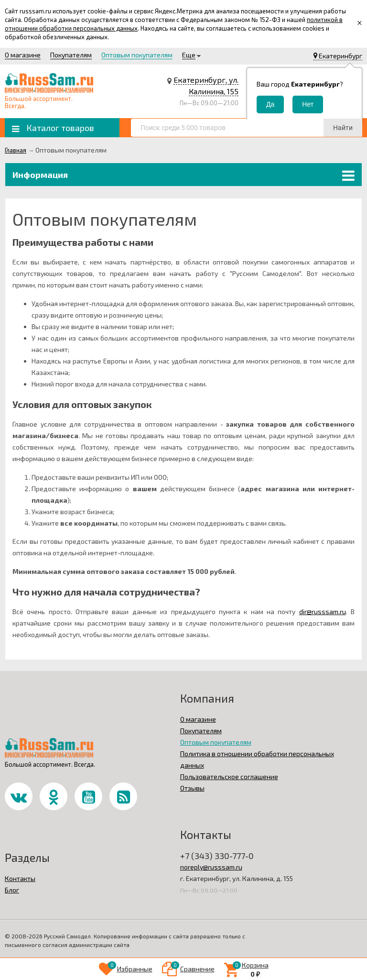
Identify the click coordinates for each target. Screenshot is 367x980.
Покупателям (71, 55)
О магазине (23, 55)
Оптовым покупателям (137, 55)
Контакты (20, 878)
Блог (12, 890)
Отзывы (192, 788)
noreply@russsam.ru (211, 867)
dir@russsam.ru (323, 611)
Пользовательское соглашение (229, 776)
